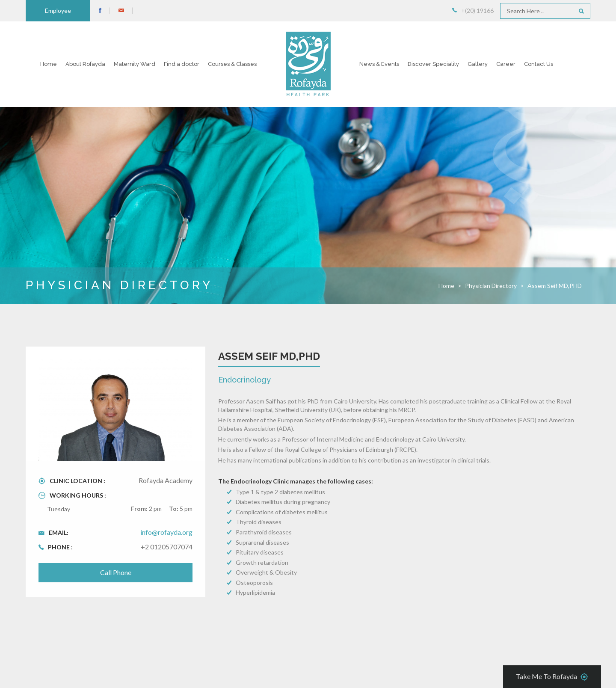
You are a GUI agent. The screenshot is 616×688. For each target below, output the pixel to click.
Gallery (478, 64)
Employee (58, 10)
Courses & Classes (232, 64)
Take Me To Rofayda (552, 677)
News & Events (379, 64)
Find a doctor (182, 64)
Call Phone (116, 572)
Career (506, 64)
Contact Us (539, 64)
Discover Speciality (433, 64)
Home (49, 64)
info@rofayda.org (166, 532)
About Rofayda (85, 64)
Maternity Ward (135, 64)
